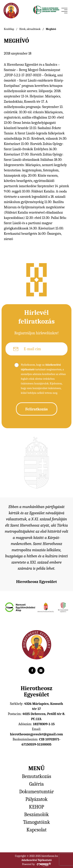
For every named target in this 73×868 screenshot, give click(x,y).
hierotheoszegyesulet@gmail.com (36, 734)
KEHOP (37, 807)
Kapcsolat (36, 830)
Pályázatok (37, 799)
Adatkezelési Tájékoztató (37, 860)
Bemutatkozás (36, 776)
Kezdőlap (9, 29)
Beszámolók (36, 815)
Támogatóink (36, 822)
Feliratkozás (36, 409)
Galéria (36, 784)
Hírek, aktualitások (30, 29)
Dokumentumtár (36, 792)
